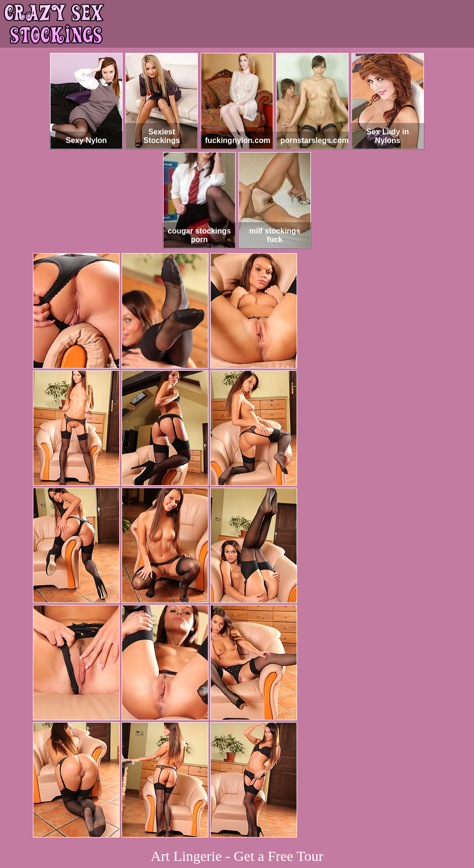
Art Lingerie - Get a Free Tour (237, 856)
